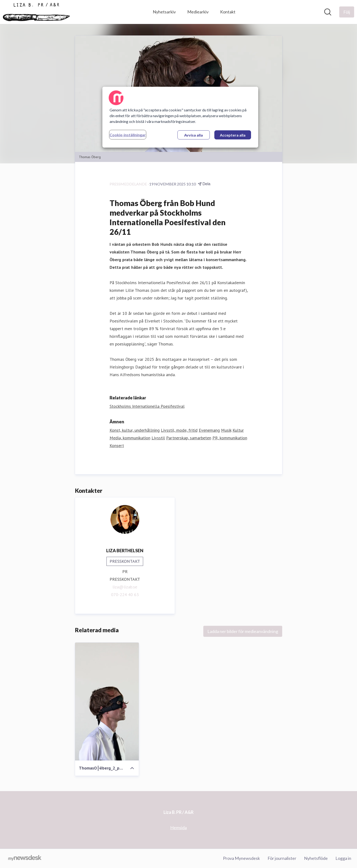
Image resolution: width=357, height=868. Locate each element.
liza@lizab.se (125, 587)
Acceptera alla (233, 135)
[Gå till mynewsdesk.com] (25, 858)
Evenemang (209, 430)
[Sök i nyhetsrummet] (328, 12)
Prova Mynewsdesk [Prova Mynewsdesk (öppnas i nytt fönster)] (241, 858)
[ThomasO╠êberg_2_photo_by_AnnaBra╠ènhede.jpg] (107, 701)
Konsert (117, 445)
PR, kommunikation (230, 438)
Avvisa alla (193, 135)
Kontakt (228, 12)
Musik (226, 430)
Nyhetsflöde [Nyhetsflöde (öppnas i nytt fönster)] (316, 858)
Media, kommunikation (130, 438)
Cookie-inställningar (128, 135)
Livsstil (158, 438)
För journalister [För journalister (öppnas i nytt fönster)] (282, 858)
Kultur (238, 430)
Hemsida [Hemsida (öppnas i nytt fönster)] (178, 828)
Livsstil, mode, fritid (179, 430)
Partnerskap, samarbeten (189, 438)
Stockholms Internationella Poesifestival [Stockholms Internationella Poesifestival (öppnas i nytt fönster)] (147, 406)
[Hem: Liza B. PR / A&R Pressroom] (36, 12)
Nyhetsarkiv (164, 12)
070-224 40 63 (125, 595)
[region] (180, 117)
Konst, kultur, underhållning (135, 430)
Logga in (343, 858)
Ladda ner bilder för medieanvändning (243, 631)
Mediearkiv (198, 12)
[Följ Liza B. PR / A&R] (347, 12)
